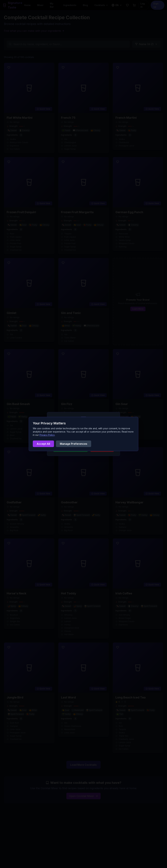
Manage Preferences (74, 444)
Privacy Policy (47, 435)
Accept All (43, 444)
